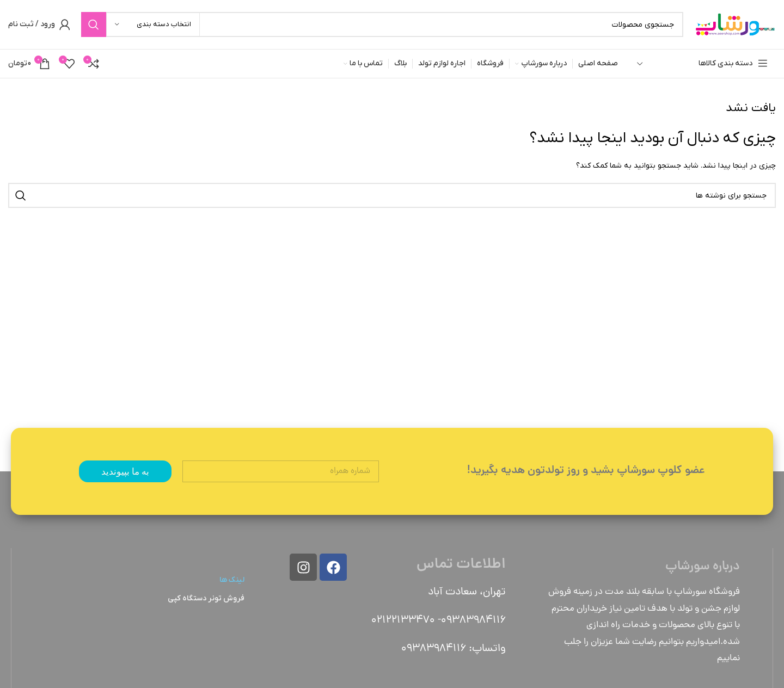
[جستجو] (382, 24)
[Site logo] (735, 24)
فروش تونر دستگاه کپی (206, 598)
